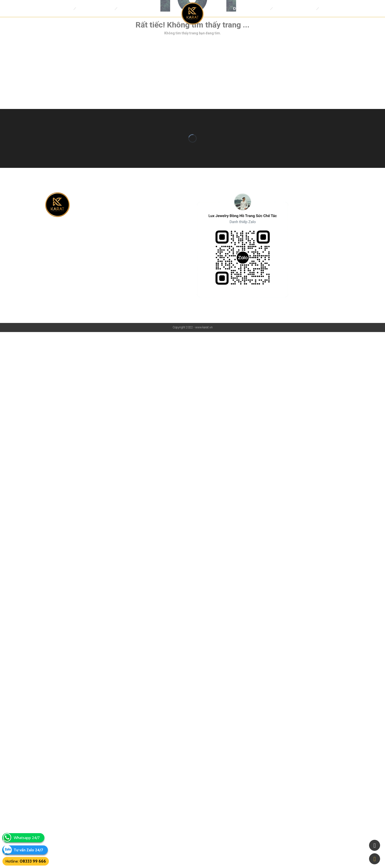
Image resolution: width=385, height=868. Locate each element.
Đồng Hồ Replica (95, 8)
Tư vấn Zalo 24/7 (28, 850)
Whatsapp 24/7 (27, 838)
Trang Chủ (60, 8)
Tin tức (329, 8)
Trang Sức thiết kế (294, 8)
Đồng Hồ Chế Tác (250, 8)
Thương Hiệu (133, 8)
